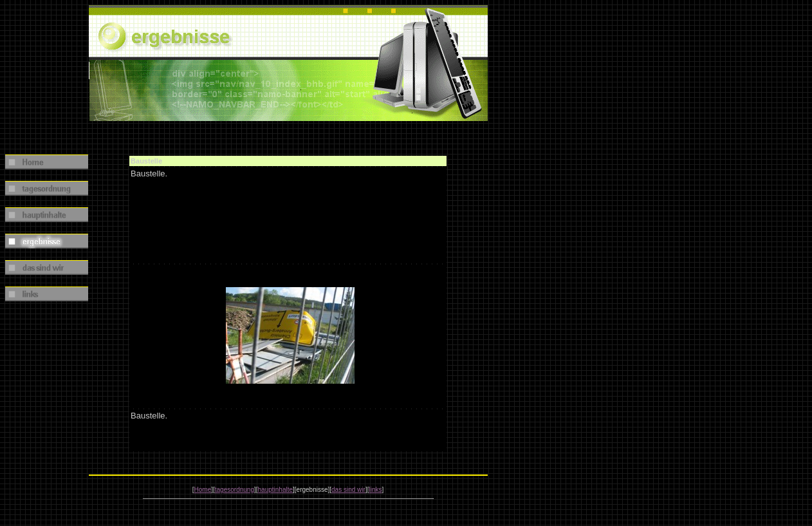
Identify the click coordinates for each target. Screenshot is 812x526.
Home (203, 490)
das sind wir (348, 490)
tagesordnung (235, 490)
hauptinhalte (276, 490)
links (375, 490)
